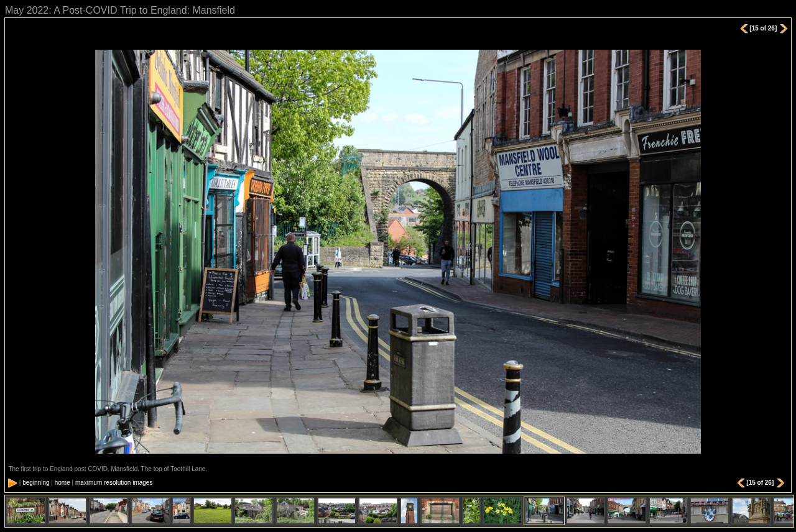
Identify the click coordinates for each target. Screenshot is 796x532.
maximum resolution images (114, 483)
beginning (36, 483)
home (62, 483)
